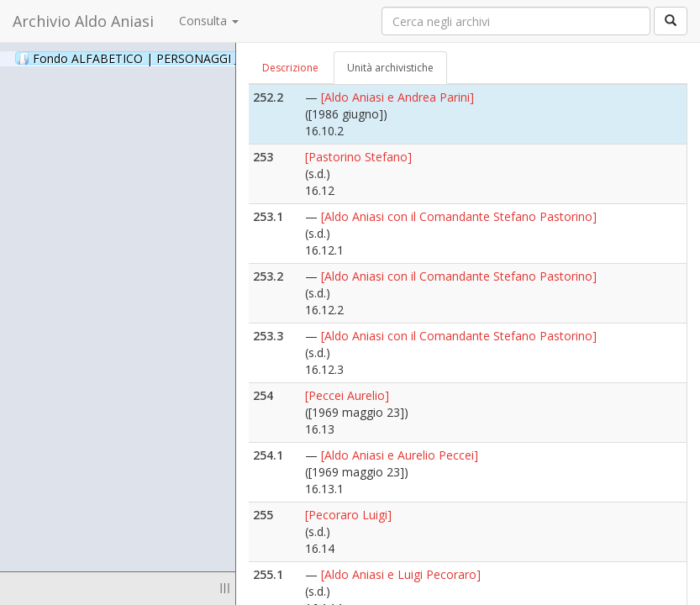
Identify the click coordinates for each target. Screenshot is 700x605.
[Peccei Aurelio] (347, 395)
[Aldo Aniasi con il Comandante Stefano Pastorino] (459, 216)
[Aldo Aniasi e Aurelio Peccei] (400, 455)
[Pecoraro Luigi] (348, 515)
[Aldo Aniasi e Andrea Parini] (397, 97)
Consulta (209, 21)
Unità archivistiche (390, 68)
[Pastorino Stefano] (358, 157)
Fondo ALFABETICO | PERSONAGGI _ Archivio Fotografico (204, 58)
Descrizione (290, 68)
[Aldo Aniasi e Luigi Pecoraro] (401, 574)
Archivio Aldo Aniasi (83, 21)
